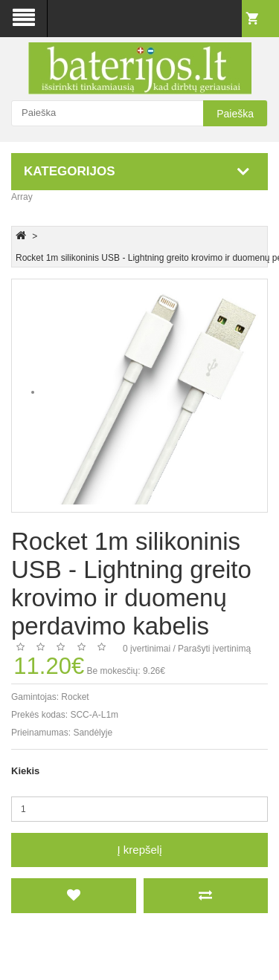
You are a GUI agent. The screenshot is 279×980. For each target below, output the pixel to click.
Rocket (75, 697)
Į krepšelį (139, 850)
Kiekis (25, 771)
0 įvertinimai (147, 649)
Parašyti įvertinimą (214, 649)
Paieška (235, 114)
